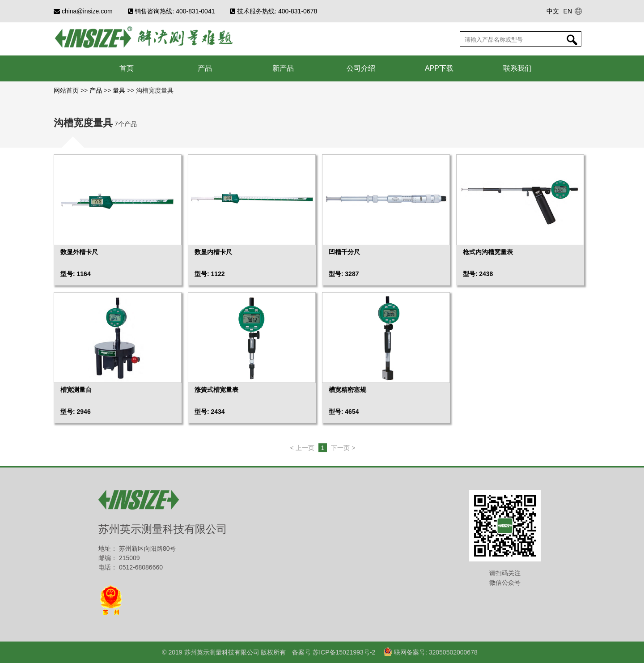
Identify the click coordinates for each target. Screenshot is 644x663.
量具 (119, 90)
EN (568, 11)
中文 (553, 11)
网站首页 (67, 90)
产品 (96, 90)
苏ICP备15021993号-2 (343, 652)
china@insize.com (83, 11)
